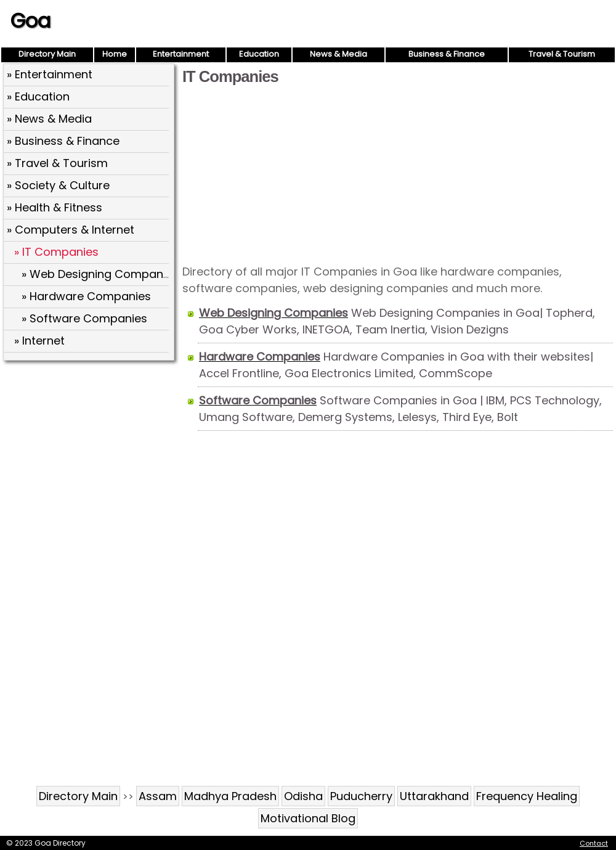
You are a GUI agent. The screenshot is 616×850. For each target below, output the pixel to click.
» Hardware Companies (86, 296)
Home (115, 54)
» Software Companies (84, 318)
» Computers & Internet (71, 230)
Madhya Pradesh (230, 796)
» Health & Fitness (55, 207)
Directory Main (47, 54)
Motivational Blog (308, 818)
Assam (158, 796)
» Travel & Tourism (57, 163)
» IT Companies (56, 252)
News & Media (338, 54)
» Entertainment (50, 74)
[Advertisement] (398, 174)
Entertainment (181, 54)
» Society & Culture (58, 185)
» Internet (39, 341)
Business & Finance (447, 54)
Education (259, 54)
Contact (594, 843)
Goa (30, 21)
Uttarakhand (434, 796)
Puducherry (361, 796)
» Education (38, 96)
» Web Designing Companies (100, 274)
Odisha (303, 796)
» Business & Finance (63, 141)
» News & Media (49, 119)
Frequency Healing (527, 796)
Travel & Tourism (562, 54)
